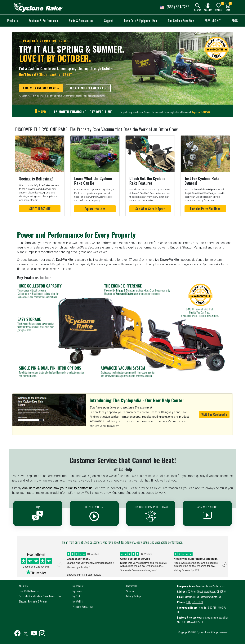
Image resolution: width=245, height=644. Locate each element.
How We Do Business (29, 591)
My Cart (76, 596)
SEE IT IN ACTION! (40, 209)
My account (78, 586)
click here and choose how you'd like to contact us (57, 488)
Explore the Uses (95, 209)
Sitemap (130, 591)
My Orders (77, 591)
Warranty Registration (83, 606)
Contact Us (131, 586)
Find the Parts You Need (205, 209)
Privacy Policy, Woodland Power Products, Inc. (40, 596)
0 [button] (223, 3)
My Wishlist (78, 601)
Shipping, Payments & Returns (33, 601)
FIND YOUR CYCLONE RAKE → (41, 88)
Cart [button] (228, 10)
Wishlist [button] (219, 10)
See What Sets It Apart (150, 209)
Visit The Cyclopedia (214, 414)
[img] (198, 6)
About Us (23, 586)
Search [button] (198, 10)
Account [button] (208, 10)
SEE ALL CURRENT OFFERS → (88, 88)
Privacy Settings (134, 596)
